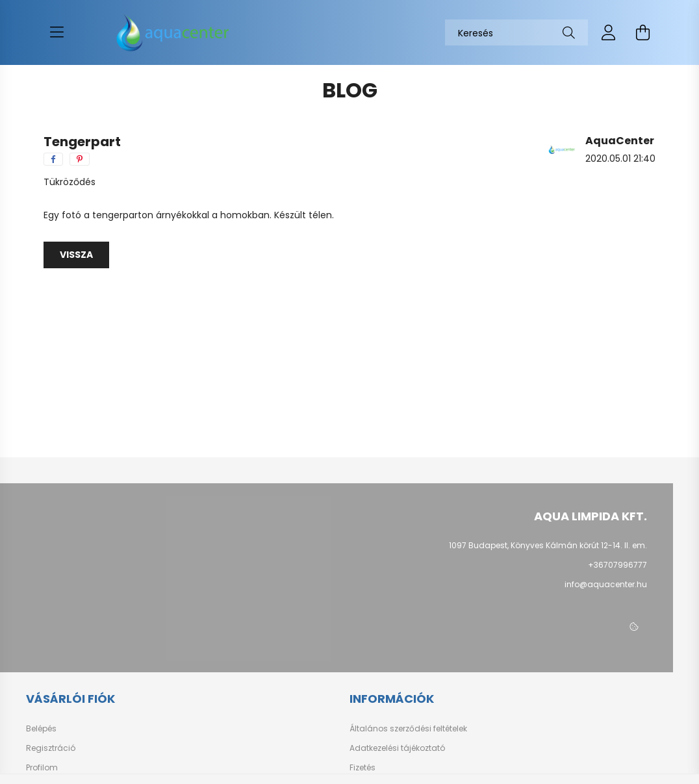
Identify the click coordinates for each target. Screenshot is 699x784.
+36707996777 (617, 565)
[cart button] (642, 32)
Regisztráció (51, 748)
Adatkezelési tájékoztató (397, 748)
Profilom (42, 768)
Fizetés (362, 768)
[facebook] (53, 159)
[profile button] (609, 32)
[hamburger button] (57, 32)
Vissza (76, 255)
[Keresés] (516, 32)
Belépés (41, 729)
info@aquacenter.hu (606, 584)
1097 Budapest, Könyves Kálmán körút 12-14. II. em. (548, 545)
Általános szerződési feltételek (408, 729)
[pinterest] (80, 159)
